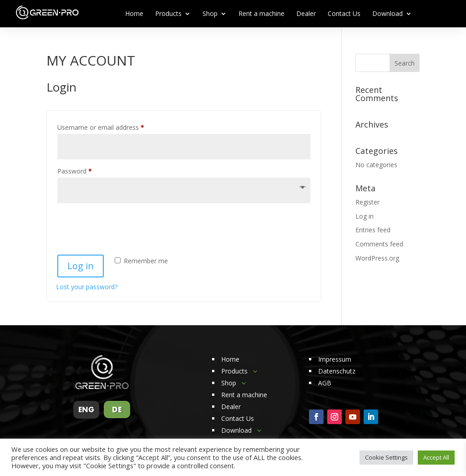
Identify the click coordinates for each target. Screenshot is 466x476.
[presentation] (125, 225)
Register (367, 202)
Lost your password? (87, 287)
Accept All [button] (436, 457)
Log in (81, 266)
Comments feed (379, 244)
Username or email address (114, 126)
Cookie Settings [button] (386, 457)
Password (87, 170)
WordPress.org (377, 258)
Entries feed (373, 230)
